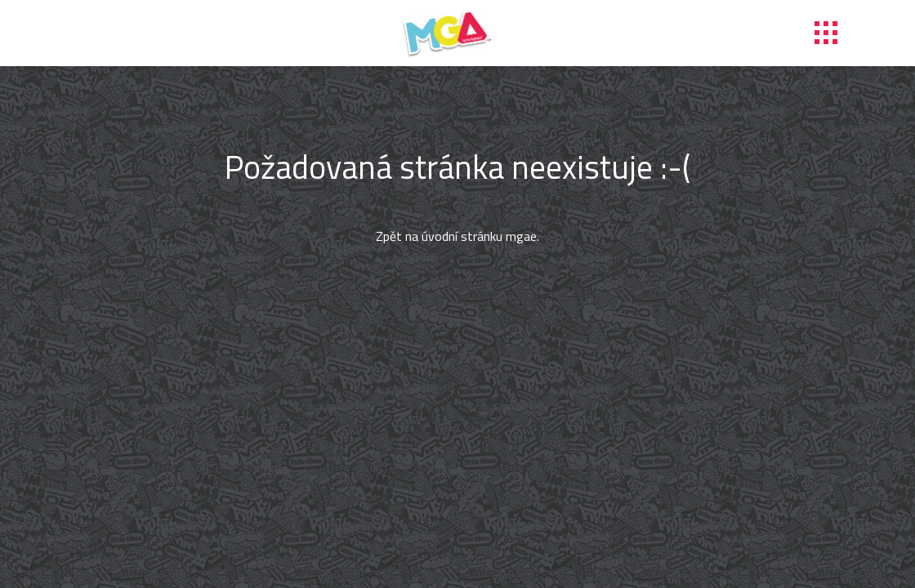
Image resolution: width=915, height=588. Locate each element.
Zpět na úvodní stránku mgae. (457, 236)
